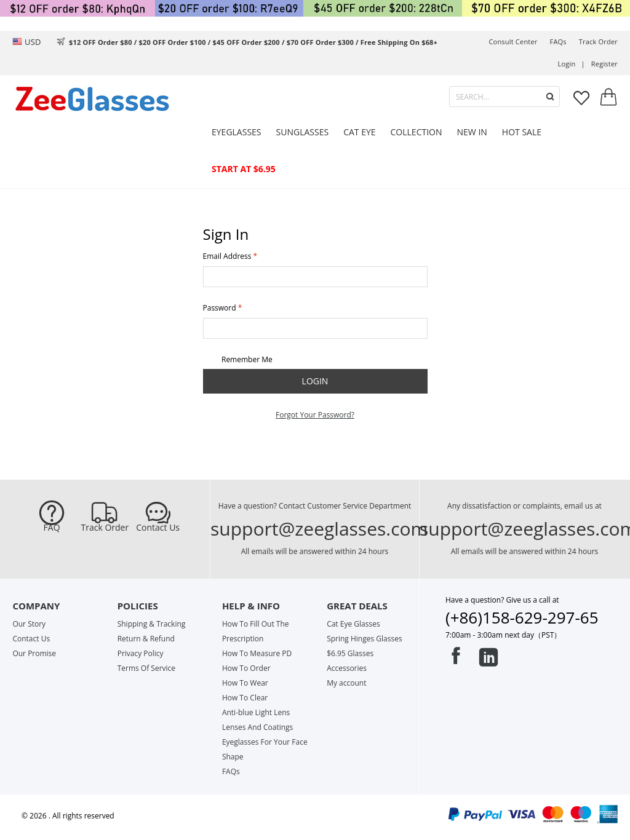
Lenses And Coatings (257, 727)
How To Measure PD (257, 653)
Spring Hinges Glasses (365, 639)
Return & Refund (146, 639)
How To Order (246, 668)
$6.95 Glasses (350, 653)
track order (598, 42)
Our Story (29, 624)
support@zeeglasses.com (319, 529)
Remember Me (238, 360)
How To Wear (245, 683)
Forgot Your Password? (315, 415)
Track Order (105, 528)
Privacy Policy (141, 653)
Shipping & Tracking (152, 624)
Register (604, 64)
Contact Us (158, 528)
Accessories (347, 668)
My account (346, 683)
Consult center (513, 42)
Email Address (227, 256)
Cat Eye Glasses (353, 624)
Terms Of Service (146, 668)
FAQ (52, 528)
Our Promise (34, 653)
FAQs (558, 42)
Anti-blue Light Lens (256, 712)
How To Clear (245, 698)
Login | (572, 64)
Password (220, 308)
